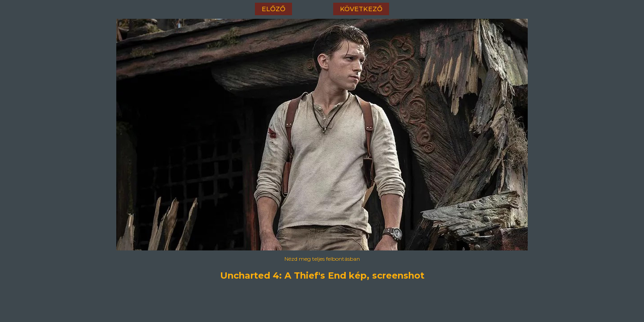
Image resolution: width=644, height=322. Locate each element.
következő (361, 9)
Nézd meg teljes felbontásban (322, 259)
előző (273, 9)
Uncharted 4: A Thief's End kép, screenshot (322, 275)
